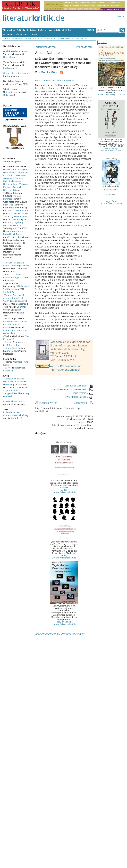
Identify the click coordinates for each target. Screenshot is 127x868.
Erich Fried (8, 205)
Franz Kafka (9, 371)
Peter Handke (21, 216)
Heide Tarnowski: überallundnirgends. (13, 276)
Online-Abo (9, 95)
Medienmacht (10, 68)
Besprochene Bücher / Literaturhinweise (55, 80)
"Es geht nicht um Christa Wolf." (14, 298)
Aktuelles (9, 30)
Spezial (32, 30)
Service (66, 30)
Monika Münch (50, 72)
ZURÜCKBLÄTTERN (46, 47)
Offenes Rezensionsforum (16, 73)
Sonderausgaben (12, 161)
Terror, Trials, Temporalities (12, 346)
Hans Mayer (9, 57)
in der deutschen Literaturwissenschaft (14, 414)
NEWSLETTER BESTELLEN (78, 397)
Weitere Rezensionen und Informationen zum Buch (66, 368)
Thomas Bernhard (12, 197)
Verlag (122, 16)
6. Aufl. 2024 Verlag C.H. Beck (111, 95)
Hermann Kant (10, 184)
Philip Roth (24, 169)
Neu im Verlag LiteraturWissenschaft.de (64, 623)
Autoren (55, 30)
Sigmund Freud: (16, 393)
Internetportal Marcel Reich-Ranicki (13, 233)
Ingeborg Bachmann (13, 224)
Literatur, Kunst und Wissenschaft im (15, 382)
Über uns (22, 34)
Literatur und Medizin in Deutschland (15, 332)
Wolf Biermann (17, 178)
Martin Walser (13, 175)
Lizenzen (68, 428)
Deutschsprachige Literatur (72, 39)
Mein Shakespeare (12, 181)
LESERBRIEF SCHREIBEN (79, 386)
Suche (91, 30)
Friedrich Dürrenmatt (12, 188)
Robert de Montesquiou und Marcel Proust (15, 323)
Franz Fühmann (20, 211)
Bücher (43, 30)
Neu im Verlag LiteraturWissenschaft (111, 149)
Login (33, 34)
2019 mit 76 (9, 292)
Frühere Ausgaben (22, 39)
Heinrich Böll (9, 172)
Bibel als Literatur (16, 401)
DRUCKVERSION (83, 393)
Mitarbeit (8, 34)
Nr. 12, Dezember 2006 (44, 39)
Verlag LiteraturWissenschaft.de (64, 491)
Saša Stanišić (58, 342)
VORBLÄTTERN (84, 47)
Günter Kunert (10, 169)
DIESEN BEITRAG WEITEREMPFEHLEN (72, 389)
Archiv (21, 30)
